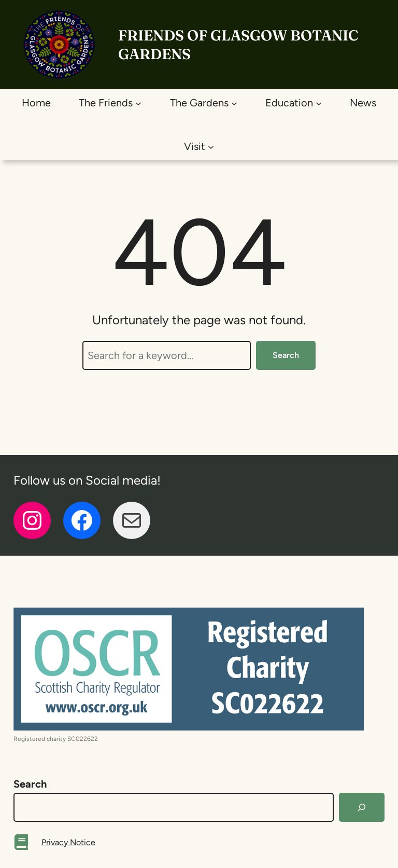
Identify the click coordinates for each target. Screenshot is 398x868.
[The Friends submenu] (138, 103)
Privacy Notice (68, 842)
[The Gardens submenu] (234, 103)
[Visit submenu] (211, 146)
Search (286, 355)
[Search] (362, 807)
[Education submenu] (319, 103)
